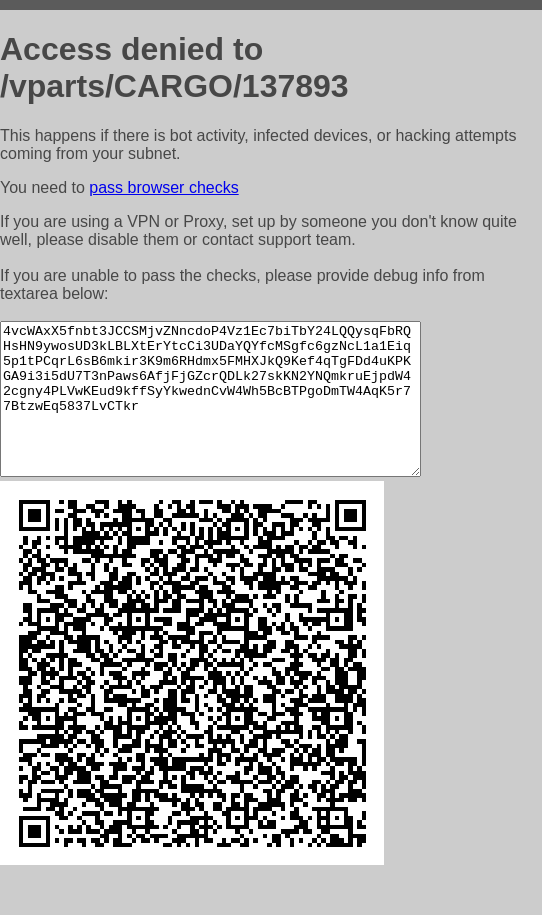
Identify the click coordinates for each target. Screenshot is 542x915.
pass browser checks (163, 187)
